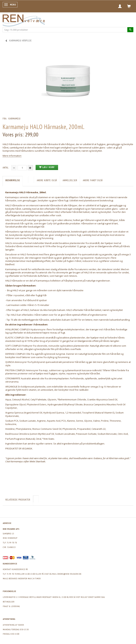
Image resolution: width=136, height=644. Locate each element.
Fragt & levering (11, 606)
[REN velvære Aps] (24, 20)
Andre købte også (47, 180)
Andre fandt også (93, 180)
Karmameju (15, 119)
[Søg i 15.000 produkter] (130, 30)
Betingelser (9, 602)
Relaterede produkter (18, 500)
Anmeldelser (70, 180)
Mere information (12, 156)
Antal (6, 168)
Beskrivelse (13, 180)
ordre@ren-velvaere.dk (69, 574)
